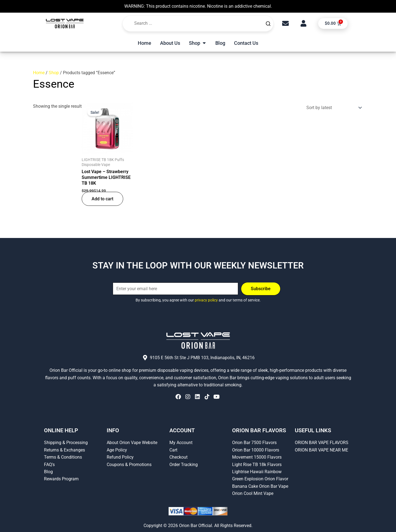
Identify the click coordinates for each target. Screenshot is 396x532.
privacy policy (206, 300)
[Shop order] (333, 108)
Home (39, 73)
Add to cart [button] (102, 199)
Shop (54, 73)
